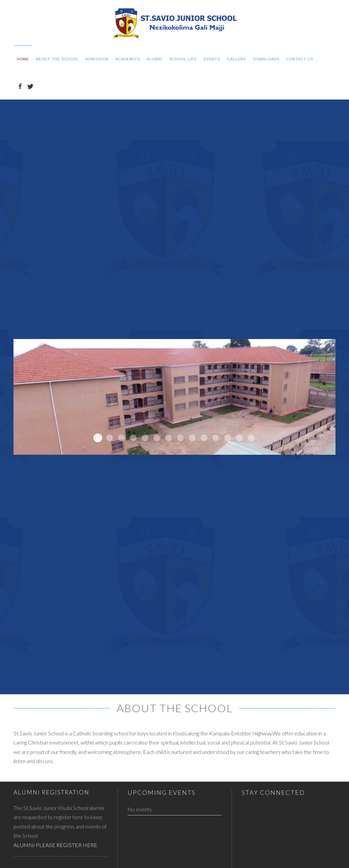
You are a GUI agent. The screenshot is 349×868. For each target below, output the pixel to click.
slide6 (169, 438)
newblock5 (98, 438)
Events (212, 59)
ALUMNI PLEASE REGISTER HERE (55, 845)
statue (239, 438)
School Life (183, 59)
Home (23, 59)
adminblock (157, 438)
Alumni (155, 59)
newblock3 (121, 438)
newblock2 (133, 438)
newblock (145, 438)
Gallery (237, 59)
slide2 (192, 438)
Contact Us (300, 59)
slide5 (180, 438)
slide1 (216, 438)
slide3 (204, 438)
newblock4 (110, 438)
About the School (57, 59)
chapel (251, 438)
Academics (128, 59)
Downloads (266, 59)
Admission (97, 59)
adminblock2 (228, 438)
